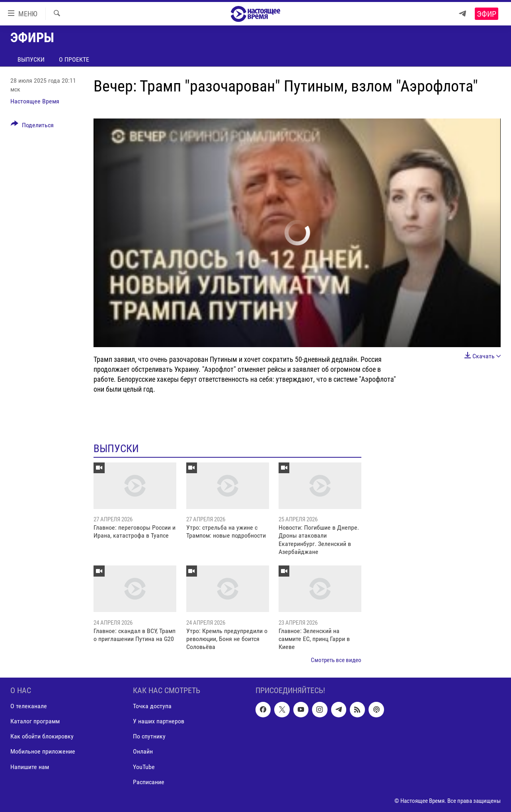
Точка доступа (152, 706)
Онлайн (143, 752)
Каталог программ (35, 722)
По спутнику (149, 737)
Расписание (149, 782)
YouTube (144, 767)
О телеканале (29, 706)
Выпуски (31, 59)
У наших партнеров (159, 722)
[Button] (32, 126)
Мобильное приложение (43, 752)
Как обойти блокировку (42, 737)
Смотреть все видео (336, 660)
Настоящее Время (35, 101)
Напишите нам (30, 767)
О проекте (74, 59)
